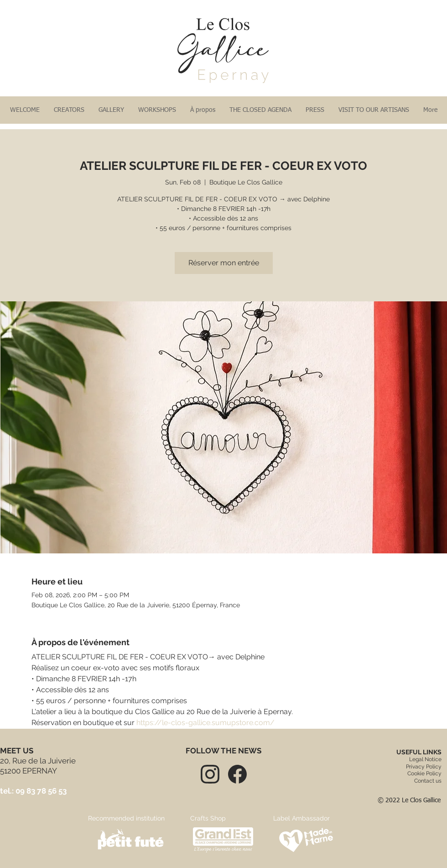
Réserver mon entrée (224, 263)
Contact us (428, 781)
